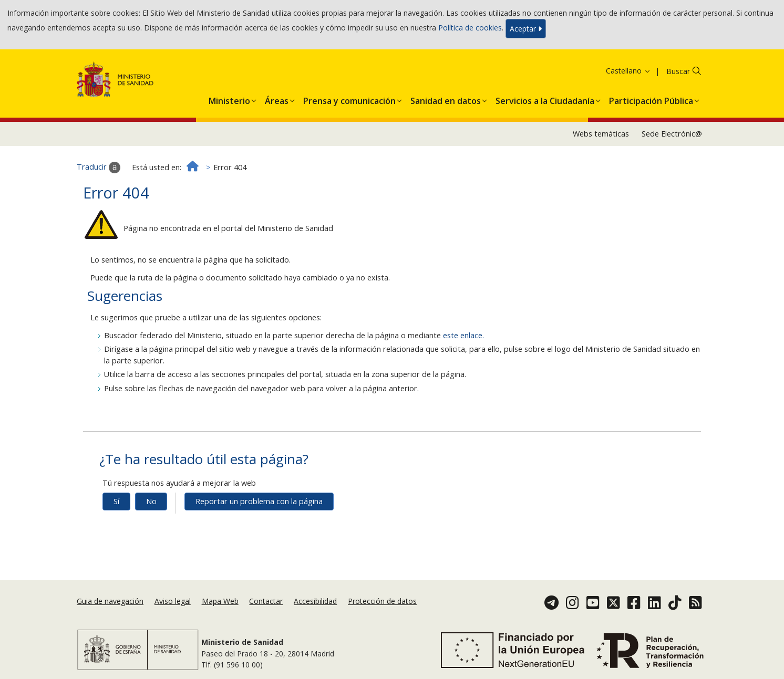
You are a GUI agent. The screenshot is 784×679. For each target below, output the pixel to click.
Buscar (678, 71)
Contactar (266, 601)
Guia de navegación (110, 601)
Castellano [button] (628, 71)
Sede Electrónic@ (672, 134)
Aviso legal (173, 601)
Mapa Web (220, 601)
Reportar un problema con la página (259, 501)
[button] (229, 99)
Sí (116, 501)
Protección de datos (382, 601)
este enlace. (463, 335)
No (151, 501)
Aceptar (526, 29)
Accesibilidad (315, 601)
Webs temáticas (601, 134)
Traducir (99, 168)
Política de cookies (470, 28)
